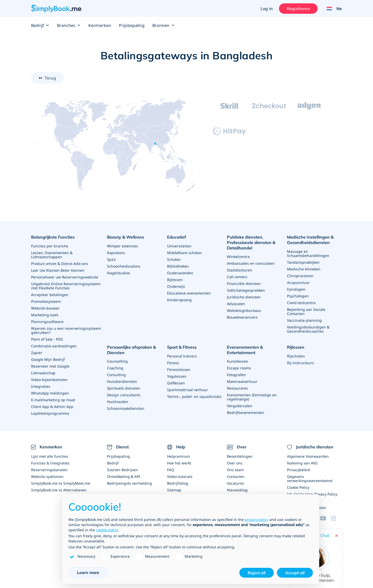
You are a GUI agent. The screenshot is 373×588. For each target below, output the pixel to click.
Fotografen (236, 375)
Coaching (115, 368)
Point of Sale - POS (47, 339)
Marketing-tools (45, 315)
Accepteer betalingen (50, 295)
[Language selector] (332, 9)
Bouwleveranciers (242, 317)
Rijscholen (296, 356)
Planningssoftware (47, 322)
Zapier (37, 353)
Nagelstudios (119, 273)
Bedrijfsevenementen (246, 413)
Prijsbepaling (132, 25)
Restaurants (237, 388)
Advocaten (236, 304)
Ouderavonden (180, 273)
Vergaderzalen (240, 406)
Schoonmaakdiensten (126, 408)
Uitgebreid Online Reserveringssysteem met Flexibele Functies (66, 286)
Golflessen (176, 383)
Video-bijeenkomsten (49, 380)
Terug (50, 78)
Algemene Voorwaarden (308, 456)
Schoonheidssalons (124, 266)
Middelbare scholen (184, 253)
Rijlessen (296, 347)
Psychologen (298, 296)
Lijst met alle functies (50, 456)
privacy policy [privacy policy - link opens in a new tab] (257, 519)
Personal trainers (182, 356)
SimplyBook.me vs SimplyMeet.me (61, 483)
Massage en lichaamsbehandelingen (308, 253)
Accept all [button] (295, 573)
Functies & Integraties (50, 463)
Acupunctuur (298, 282)
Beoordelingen (240, 456)
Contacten (236, 476)
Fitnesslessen (179, 370)
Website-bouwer (45, 308)
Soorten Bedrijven (123, 470)
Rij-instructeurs (300, 363)
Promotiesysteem (46, 301)
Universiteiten (179, 246)
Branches (69, 25)
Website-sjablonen (47, 476)
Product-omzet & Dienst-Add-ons (60, 264)
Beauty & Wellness (125, 237)
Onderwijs (176, 286)
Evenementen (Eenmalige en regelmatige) (252, 397)
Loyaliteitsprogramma (50, 413)
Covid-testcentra (301, 303)
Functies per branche (50, 246)
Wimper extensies (123, 246)
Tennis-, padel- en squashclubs (194, 396)
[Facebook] (336, 518)
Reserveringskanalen (49, 470)
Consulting (116, 375)
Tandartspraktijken (303, 262)
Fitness (173, 363)
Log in (267, 9)
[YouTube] (325, 518)
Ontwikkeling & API (124, 476)
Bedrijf (40, 25)
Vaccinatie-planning (304, 320)
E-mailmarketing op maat (53, 400)
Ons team (235, 470)
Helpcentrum (178, 456)
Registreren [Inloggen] (298, 9)
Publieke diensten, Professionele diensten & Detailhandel (251, 242)
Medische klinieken (304, 269)
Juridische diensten (244, 297)
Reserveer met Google (50, 366)
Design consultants (124, 395)
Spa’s (111, 259)
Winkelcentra (238, 257)
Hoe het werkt (179, 463)
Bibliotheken (178, 266)
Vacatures (235, 483)
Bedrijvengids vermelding (130, 483)
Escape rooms (239, 368)
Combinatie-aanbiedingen (54, 346)
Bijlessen (175, 280)
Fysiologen (296, 289)
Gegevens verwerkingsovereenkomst (310, 479)
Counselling (117, 361)
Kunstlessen (238, 361)
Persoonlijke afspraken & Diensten (131, 350)
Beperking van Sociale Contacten (306, 311)
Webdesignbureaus (244, 310)
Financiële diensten (244, 284)
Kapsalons (116, 253)
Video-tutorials (180, 476)
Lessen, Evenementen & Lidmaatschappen (52, 255)
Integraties (41, 386)
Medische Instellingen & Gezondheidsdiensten (310, 240)
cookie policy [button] (107, 530)
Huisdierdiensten (122, 381)
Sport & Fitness (182, 347)
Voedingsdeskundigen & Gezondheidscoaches (308, 329)
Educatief (177, 237)
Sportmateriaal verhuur (188, 390)
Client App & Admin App (52, 407)
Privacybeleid (299, 470)
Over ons (235, 463)
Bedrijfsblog (178, 483)
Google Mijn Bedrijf (48, 359)
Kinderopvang (179, 300)
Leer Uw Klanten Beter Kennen (58, 270)
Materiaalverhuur (242, 381)
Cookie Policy (298, 487)
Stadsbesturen (240, 270)
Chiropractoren (300, 276)
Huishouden (118, 402)
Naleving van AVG (302, 463)
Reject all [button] (257, 573)
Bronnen (163, 25)
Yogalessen (177, 376)
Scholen (174, 259)
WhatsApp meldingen (50, 393)
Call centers (237, 277)
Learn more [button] (88, 572)
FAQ (171, 470)
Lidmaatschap (43, 373)
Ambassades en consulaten (251, 263)
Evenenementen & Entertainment (245, 350)
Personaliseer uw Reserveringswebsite (65, 277)
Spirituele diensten (124, 388)
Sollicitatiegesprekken (246, 290)
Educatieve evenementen (189, 293)
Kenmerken (100, 25)
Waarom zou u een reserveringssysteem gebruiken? (66, 330)
